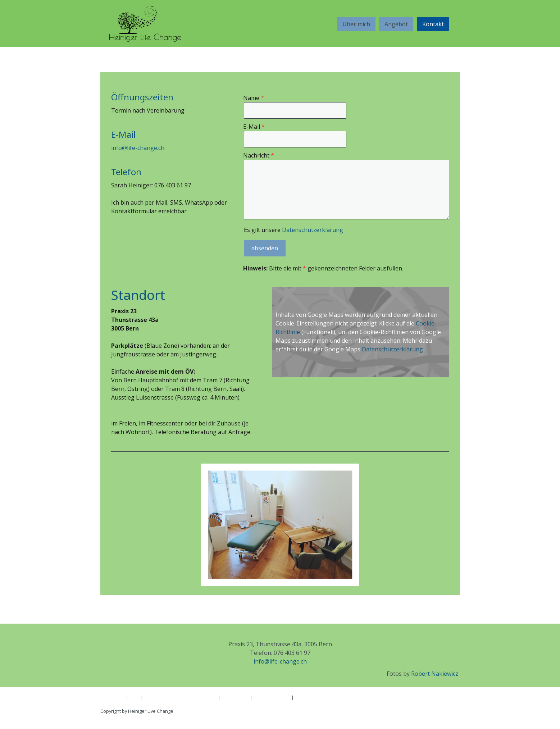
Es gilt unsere (293, 230)
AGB (134, 697)
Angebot (396, 24)
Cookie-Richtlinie (272, 697)
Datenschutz (236, 697)
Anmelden (449, 718)
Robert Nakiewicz (435, 674)
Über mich (356, 24)
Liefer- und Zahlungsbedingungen (181, 697)
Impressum (113, 697)
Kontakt (433, 24)
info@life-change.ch (138, 148)
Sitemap (109, 704)
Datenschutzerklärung (313, 230)
